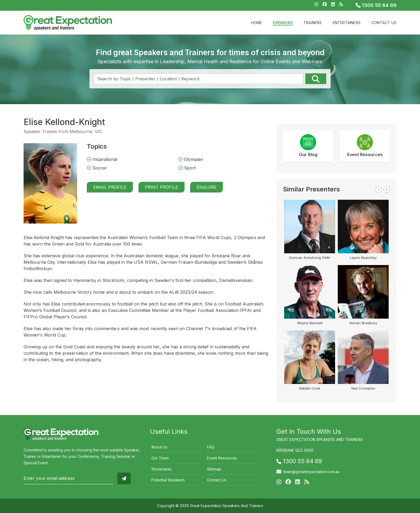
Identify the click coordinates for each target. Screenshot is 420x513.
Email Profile (110, 187)
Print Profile (162, 187)
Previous (379, 190)
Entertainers (347, 23)
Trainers (313, 23)
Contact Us (384, 23)
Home (257, 23)
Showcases (162, 469)
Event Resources (222, 458)
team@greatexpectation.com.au (312, 472)
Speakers (283, 23)
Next (387, 190)
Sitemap (214, 469)
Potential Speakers (168, 480)
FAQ (211, 447)
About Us (159, 447)
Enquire (207, 187)
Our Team (160, 458)
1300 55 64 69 (376, 5)
